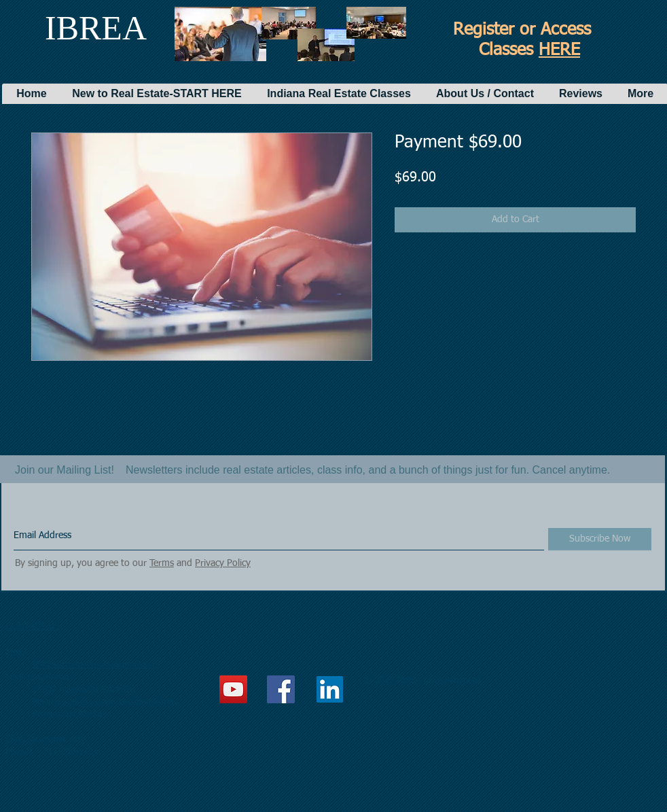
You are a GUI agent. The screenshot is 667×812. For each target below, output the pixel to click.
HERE (559, 51)
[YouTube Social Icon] (233, 689)
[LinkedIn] (330, 689)
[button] (157, 94)
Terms (162, 563)
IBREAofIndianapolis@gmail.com (96, 665)
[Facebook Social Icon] (281, 689)
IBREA (96, 28)
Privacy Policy (223, 563)
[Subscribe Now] (600, 539)
